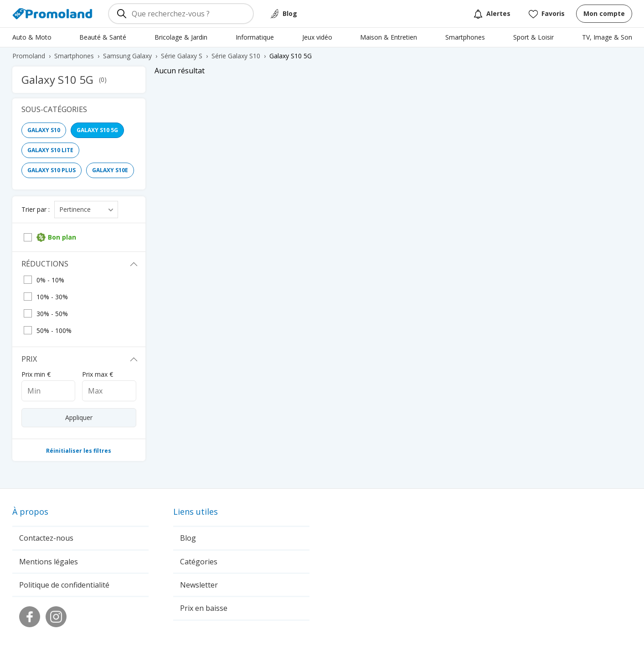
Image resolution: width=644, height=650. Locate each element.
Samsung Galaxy (127, 56)
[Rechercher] (122, 14)
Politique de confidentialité (64, 585)
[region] (83, 153)
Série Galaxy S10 (236, 56)
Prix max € (98, 374)
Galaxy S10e (110, 170)
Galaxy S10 (44, 130)
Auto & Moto (32, 37)
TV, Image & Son (607, 37)
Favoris (547, 14)
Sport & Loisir (533, 37)
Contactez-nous (46, 538)
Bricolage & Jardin (181, 37)
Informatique (255, 37)
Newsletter (199, 585)
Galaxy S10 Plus (52, 170)
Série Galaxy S (182, 56)
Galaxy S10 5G (97, 130)
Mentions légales (49, 562)
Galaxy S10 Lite (50, 150)
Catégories (199, 562)
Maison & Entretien (389, 37)
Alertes (492, 14)
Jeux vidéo (317, 37)
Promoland (29, 56)
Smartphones (465, 37)
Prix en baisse (204, 608)
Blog (290, 13)
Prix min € (36, 374)
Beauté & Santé (103, 37)
